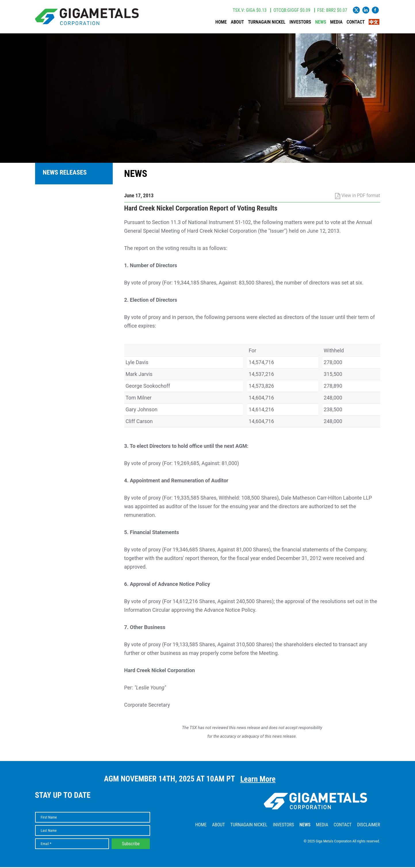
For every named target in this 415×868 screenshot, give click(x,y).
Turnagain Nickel (267, 23)
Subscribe (131, 845)
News (321, 23)
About (238, 23)
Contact (356, 23)
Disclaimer (368, 826)
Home (221, 23)
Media (336, 23)
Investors (300, 23)
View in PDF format (358, 196)
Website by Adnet (367, 851)
